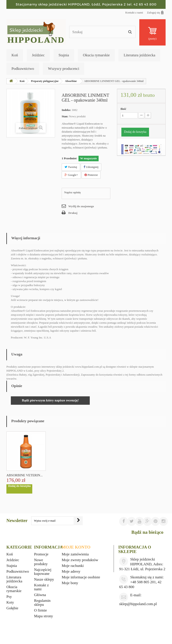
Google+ (71, 175)
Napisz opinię (72, 192)
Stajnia (64, 55)
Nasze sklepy (44, 579)
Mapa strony (43, 616)
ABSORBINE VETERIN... (68, 475)
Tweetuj (71, 167)
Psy (9, 597)
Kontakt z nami (134, 12)
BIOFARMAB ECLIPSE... (24, 475)
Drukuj (73, 213)
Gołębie (12, 608)
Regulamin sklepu (42, 603)
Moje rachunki (73, 566)
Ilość (123, 109)
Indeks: (66, 110)
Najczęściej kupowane (43, 572)
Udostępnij (91, 167)
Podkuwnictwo (23, 69)
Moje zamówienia (75, 554)
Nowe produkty (41, 562)
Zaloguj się (155, 12)
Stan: (65, 116)
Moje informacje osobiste (81, 577)
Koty (10, 602)
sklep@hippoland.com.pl (138, 604)
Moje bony (70, 583)
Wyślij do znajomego (81, 206)
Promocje (41, 554)
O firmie (40, 610)
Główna (40, 595)
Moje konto (76, 547)
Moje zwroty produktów (80, 560)
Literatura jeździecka (139, 55)
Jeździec (38, 55)
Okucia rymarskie (96, 55)
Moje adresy (71, 571)
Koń (15, 55)
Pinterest (91, 175)
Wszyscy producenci (64, 69)
